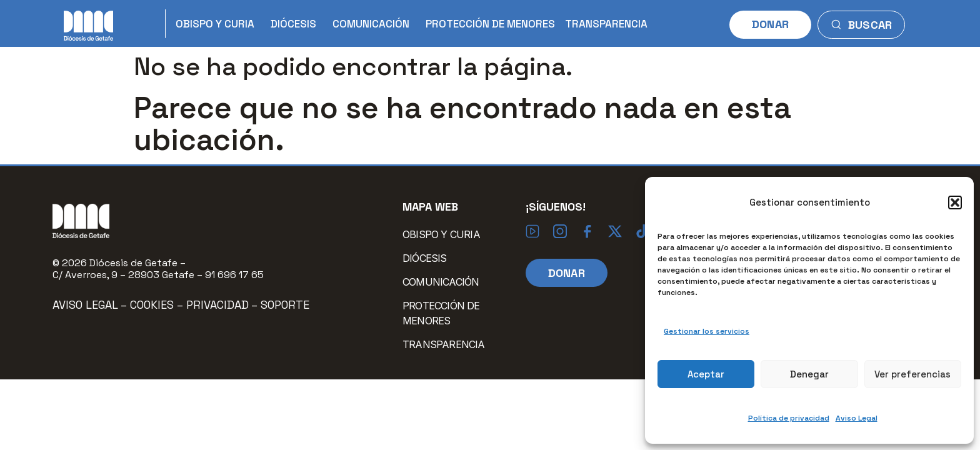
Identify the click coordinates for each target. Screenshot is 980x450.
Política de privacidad (789, 418)
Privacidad (217, 305)
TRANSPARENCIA (606, 24)
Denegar (809, 374)
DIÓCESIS (297, 24)
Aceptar (706, 374)
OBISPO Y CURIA (218, 24)
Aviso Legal (857, 418)
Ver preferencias (912, 374)
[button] (955, 202)
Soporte (285, 305)
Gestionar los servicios (707, 331)
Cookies (153, 305)
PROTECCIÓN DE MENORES (490, 24)
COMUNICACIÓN (374, 24)
